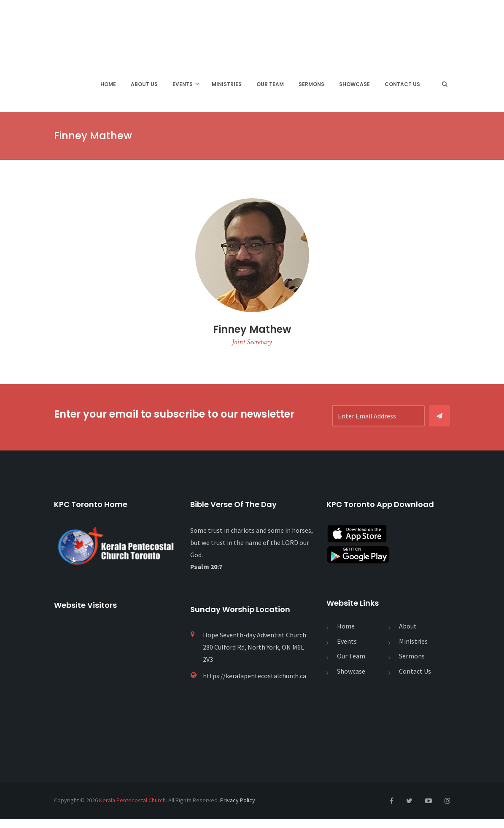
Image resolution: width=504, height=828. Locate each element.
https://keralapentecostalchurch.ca (255, 685)
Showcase (354, 86)
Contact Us (402, 86)
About (408, 636)
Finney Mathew (252, 335)
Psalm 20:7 (206, 576)
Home (108, 86)
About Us (144, 86)
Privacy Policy (238, 810)
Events (183, 86)
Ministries (227, 86)
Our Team (270, 86)
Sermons (311, 86)
